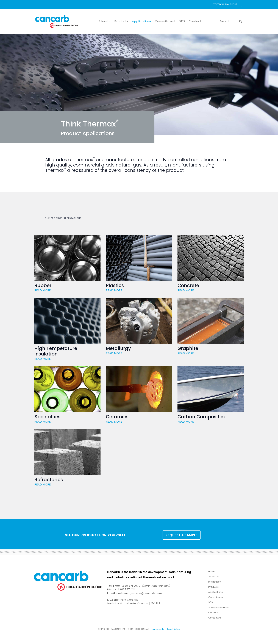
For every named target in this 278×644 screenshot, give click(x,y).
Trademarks (158, 630)
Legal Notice (174, 630)
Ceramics (117, 417)
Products (121, 21)
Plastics (115, 286)
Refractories (49, 481)
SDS (182, 21)
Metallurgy (118, 349)
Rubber (43, 286)
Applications (142, 21)
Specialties (47, 417)
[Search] (241, 22)
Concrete (188, 286)
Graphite (188, 349)
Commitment (165, 21)
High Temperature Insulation (56, 352)
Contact (195, 21)
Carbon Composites (201, 417)
